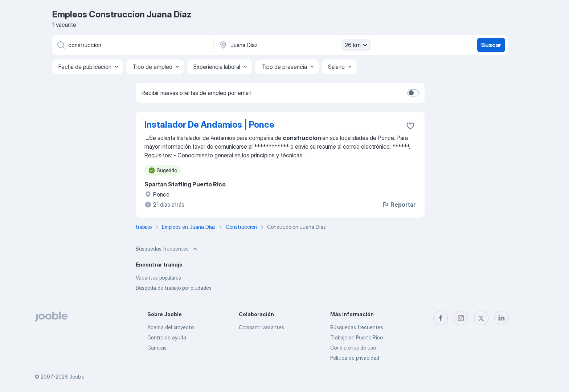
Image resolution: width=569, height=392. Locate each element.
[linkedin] (502, 318)
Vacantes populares (158, 278)
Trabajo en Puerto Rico (357, 337)
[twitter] (481, 318)
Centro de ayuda (167, 337)
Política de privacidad (355, 358)
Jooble (77, 377)
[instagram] (461, 318)
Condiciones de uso (353, 348)
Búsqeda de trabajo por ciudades (174, 288)
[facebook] (441, 318)
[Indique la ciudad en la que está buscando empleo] (294, 45)
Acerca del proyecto (171, 327)
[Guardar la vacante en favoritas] (410, 126)
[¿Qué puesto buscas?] (132, 45)
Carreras (157, 348)
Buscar (491, 45)
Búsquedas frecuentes (357, 327)
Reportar (399, 205)
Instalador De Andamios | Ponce (209, 125)
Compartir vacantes (261, 327)
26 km (357, 45)
